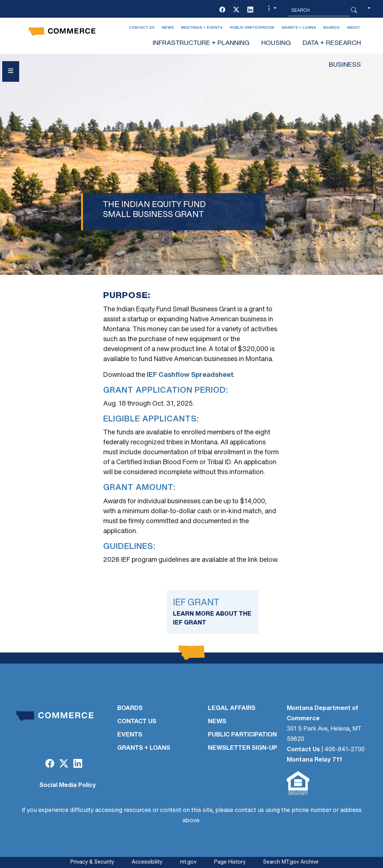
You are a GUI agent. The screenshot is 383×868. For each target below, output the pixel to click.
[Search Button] (354, 10)
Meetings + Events (202, 28)
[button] (271, 10)
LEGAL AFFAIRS (232, 708)
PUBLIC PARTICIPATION (242, 735)
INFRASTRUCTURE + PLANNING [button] (201, 43)
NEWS (217, 722)
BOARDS (130, 708)
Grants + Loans (299, 28)
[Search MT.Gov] (319, 10)
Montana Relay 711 (314, 760)
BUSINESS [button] (345, 65)
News (168, 28)
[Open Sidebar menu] (11, 71)
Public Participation (252, 28)
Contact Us (142, 28)
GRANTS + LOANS (144, 748)
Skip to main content (33, 8)
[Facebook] (222, 10)
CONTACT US (137, 722)
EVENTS (130, 735)
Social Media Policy (68, 785)
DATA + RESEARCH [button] (332, 43)
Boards (331, 28)
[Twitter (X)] (236, 10)
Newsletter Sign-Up (243, 748)
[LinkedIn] (250, 10)
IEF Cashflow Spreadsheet (190, 375)
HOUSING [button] (276, 43)
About (354, 28)
